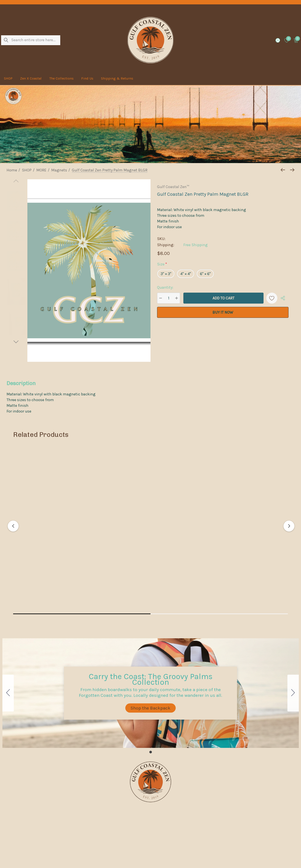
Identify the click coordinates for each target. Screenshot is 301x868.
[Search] (6, 40)
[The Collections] (61, 78)
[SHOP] (8, 79)
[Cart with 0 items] (295, 40)
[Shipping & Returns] (117, 78)
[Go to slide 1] (8, 693)
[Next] (291, 170)
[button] (150, 708)
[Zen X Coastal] (31, 78)
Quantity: (165, 287)
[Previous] (284, 170)
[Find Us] (87, 78)
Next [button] (289, 526)
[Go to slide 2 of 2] (16, 342)
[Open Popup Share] (283, 298)
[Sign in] (277, 40)
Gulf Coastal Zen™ (173, 187)
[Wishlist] (272, 298)
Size (162, 264)
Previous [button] (13, 526)
